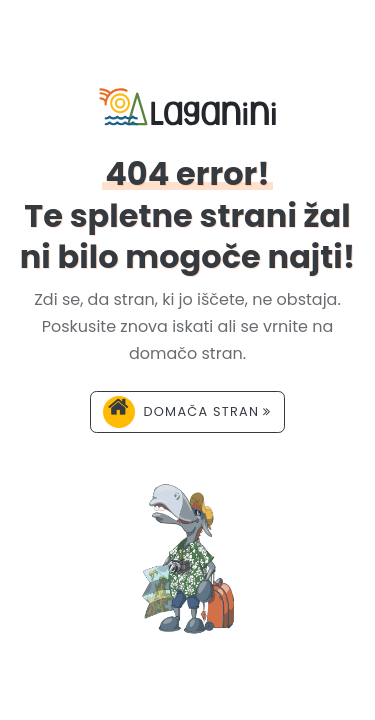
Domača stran (187, 412)
